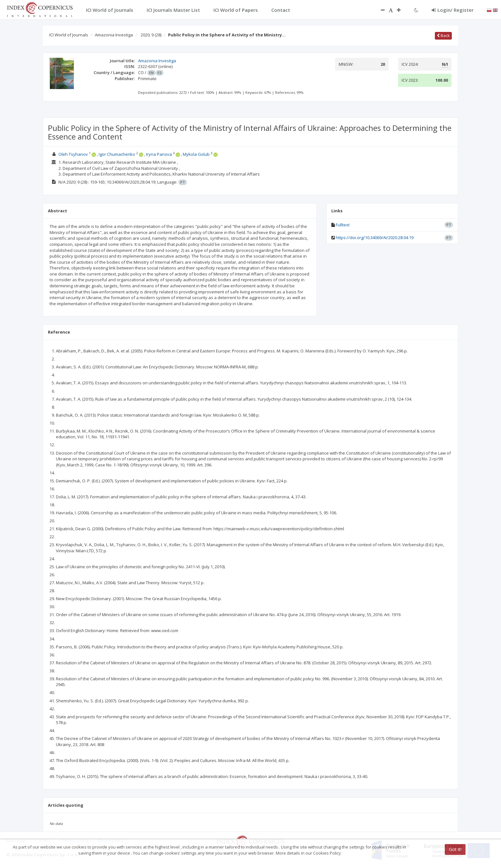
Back (443, 35)
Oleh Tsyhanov (73, 154)
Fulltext (343, 225)
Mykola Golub (196, 154)
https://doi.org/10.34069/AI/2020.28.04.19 (375, 238)
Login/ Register (453, 10)
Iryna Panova (159, 154)
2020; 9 (151, 35)
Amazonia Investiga (114, 35)
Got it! (455, 849)
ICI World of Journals (69, 35)
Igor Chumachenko (117, 154)
